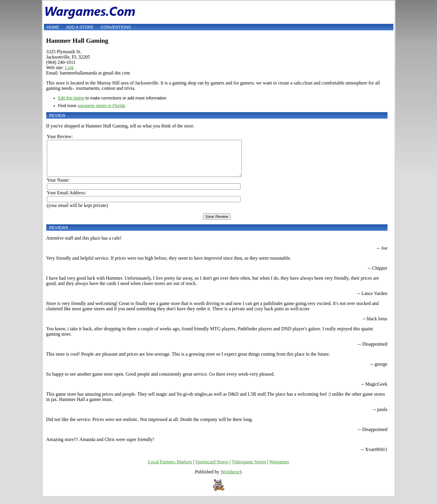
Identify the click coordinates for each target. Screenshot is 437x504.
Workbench (231, 479)
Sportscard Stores (212, 469)
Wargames (279, 469)
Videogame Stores (249, 469)
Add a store (80, 27)
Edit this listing (71, 98)
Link (69, 68)
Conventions (116, 27)
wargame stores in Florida (101, 106)
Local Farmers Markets (170, 469)
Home (53, 27)
